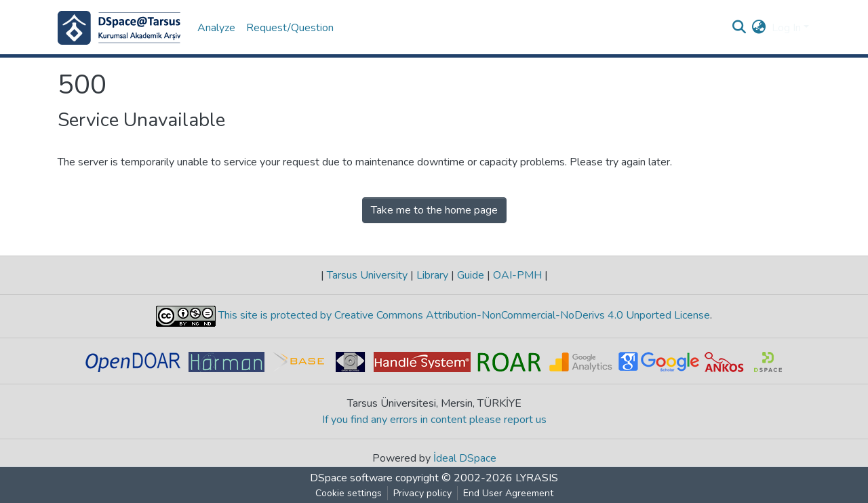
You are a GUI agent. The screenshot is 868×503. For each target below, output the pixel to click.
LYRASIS (537, 478)
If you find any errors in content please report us (434, 420)
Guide (471, 275)
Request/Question (290, 28)
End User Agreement (508, 493)
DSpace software (351, 478)
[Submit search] (739, 28)
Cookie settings (349, 493)
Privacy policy (422, 493)
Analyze (216, 28)
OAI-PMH (517, 275)
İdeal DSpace (465, 458)
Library (432, 275)
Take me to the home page (434, 210)
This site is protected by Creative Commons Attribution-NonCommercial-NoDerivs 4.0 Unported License (463, 316)
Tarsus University (367, 275)
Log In (786, 28)
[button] (759, 28)
